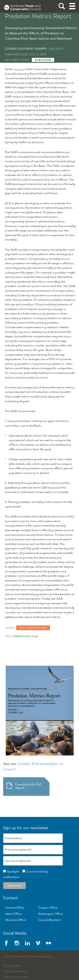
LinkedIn (27, 943)
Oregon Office (48, 908)
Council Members (50, 920)
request (19, 69)
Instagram (17, 943)
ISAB (35, 636)
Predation (22, 636)
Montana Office (16, 920)
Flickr (48, 943)
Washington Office (50, 914)
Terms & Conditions (16, 971)
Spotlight (12, 871)
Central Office (15, 908)
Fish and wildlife (33, 628)
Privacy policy (12, 966)
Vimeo (38, 943)
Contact (11, 898)
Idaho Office (13, 914)
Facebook (6, 943)
